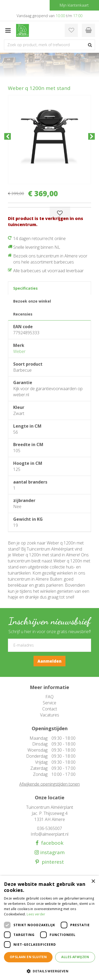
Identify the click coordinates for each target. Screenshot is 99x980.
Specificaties (25, 288)
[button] (49, 971)
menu (8, 30)
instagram (52, 852)
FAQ (49, 697)
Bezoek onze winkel (32, 301)
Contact (50, 709)
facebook (51, 843)
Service (49, 703)
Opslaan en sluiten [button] (28, 957)
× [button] (93, 881)
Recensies (23, 314)
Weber (19, 351)
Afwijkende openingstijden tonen (49, 784)
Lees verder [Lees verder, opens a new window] (36, 914)
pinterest (51, 862)
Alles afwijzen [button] (75, 957)
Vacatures (50, 715)
